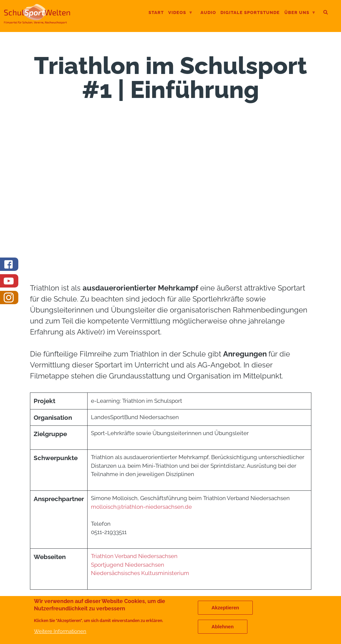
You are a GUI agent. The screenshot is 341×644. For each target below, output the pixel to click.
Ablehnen (223, 627)
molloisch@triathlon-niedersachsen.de (141, 507)
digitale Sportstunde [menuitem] (250, 12)
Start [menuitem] (156, 12)
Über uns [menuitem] (300, 13)
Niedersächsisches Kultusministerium (141, 573)
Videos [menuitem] (180, 13)
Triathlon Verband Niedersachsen (135, 556)
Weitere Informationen (60, 631)
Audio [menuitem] (208, 12)
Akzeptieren (225, 608)
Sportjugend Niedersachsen (128, 565)
